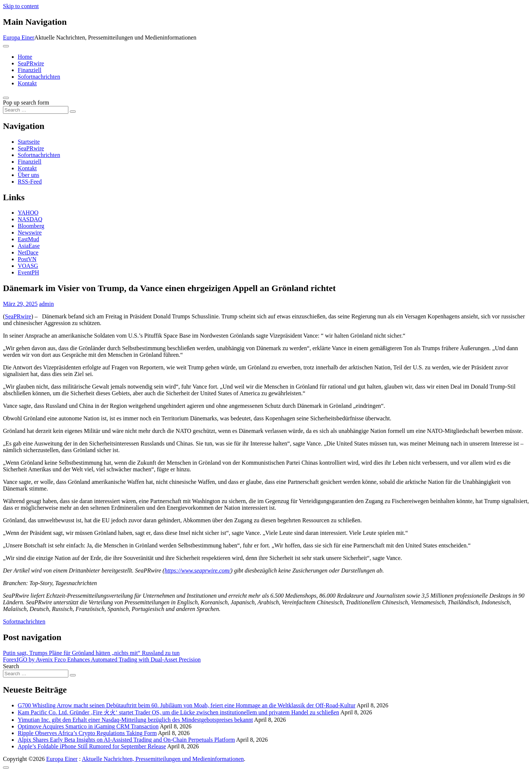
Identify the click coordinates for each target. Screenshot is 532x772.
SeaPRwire (31, 63)
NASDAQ (30, 219)
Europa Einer (19, 37)
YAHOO (28, 213)
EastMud (28, 239)
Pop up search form (26, 103)
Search (11, 666)
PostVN (27, 259)
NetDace (28, 252)
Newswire (30, 233)
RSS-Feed (30, 182)
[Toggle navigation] (6, 46)
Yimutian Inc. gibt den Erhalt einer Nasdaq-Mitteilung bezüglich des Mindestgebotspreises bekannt (135, 720)
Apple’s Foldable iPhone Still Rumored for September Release (92, 746)
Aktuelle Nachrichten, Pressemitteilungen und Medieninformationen (163, 759)
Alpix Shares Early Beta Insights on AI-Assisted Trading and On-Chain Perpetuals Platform (126, 740)
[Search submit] (73, 112)
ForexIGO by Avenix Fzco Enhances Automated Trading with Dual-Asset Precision (102, 660)
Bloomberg (31, 226)
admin (47, 304)
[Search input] (36, 110)
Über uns (28, 175)
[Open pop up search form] (6, 98)
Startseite (29, 142)
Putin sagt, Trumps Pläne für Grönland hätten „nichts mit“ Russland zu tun (91, 653)
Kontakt (27, 83)
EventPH (28, 272)
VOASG (28, 266)
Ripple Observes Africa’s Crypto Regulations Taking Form (87, 733)
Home (25, 57)
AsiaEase (29, 246)
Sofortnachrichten (39, 77)
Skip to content (21, 6)
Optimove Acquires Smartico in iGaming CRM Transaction (88, 726)
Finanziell (30, 70)
